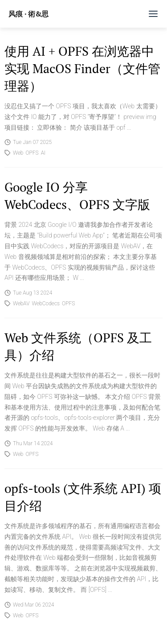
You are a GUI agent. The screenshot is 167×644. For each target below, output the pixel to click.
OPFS (32, 153)
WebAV (21, 304)
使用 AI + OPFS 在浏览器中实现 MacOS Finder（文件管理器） (82, 68)
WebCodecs (46, 304)
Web (18, 153)
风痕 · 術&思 (29, 14)
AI (43, 153)
